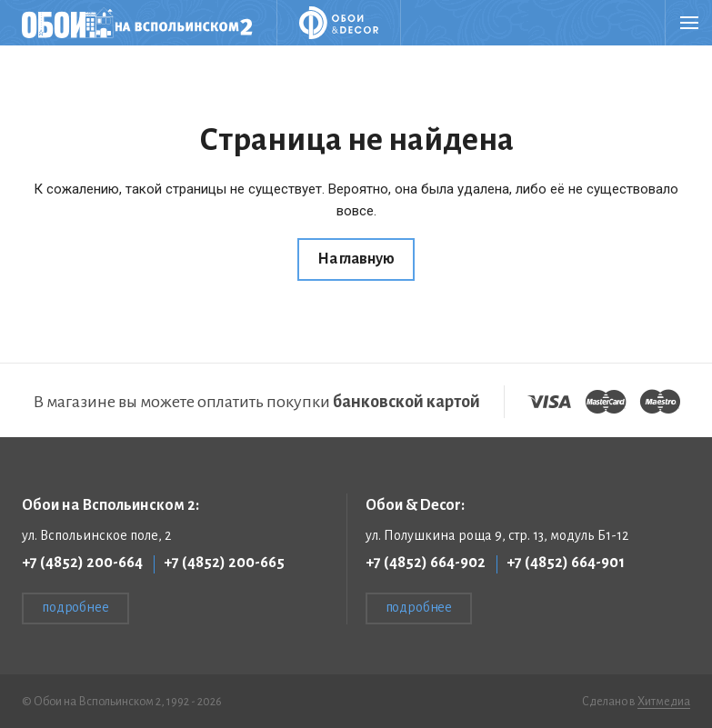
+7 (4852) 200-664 (82, 563)
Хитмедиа (664, 702)
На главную (356, 259)
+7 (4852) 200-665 (224, 563)
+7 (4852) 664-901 (566, 563)
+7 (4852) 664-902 (426, 563)
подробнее (75, 607)
